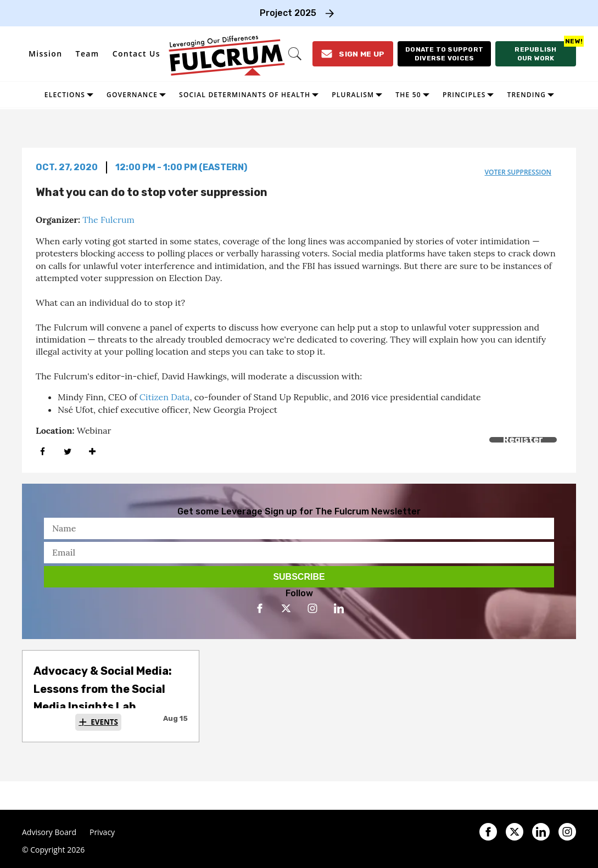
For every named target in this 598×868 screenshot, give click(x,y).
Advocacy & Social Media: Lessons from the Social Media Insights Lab (103, 689)
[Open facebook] (260, 608)
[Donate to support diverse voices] (444, 54)
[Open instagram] (312, 608)
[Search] (294, 54)
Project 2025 (288, 13)
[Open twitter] (286, 608)
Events (104, 722)
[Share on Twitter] (67, 452)
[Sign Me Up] (352, 54)
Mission (46, 54)
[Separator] (92, 452)
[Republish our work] (536, 54)
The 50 (408, 95)
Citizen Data (165, 397)
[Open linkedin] (339, 608)
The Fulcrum (108, 220)
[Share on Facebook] (43, 452)
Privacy (102, 832)
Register (523, 439)
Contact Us (136, 54)
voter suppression (518, 172)
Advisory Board (49, 832)
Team (88, 54)
